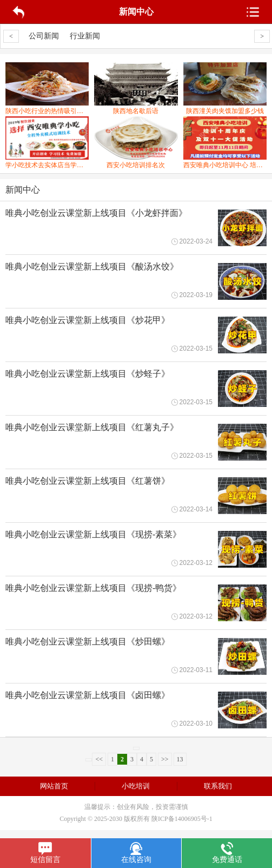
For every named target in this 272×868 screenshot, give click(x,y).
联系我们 (218, 786)
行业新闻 (85, 36)
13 (180, 759)
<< (99, 759)
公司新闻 (44, 36)
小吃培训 (136, 786)
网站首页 (54, 786)
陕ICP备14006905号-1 (182, 819)
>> (165, 759)
